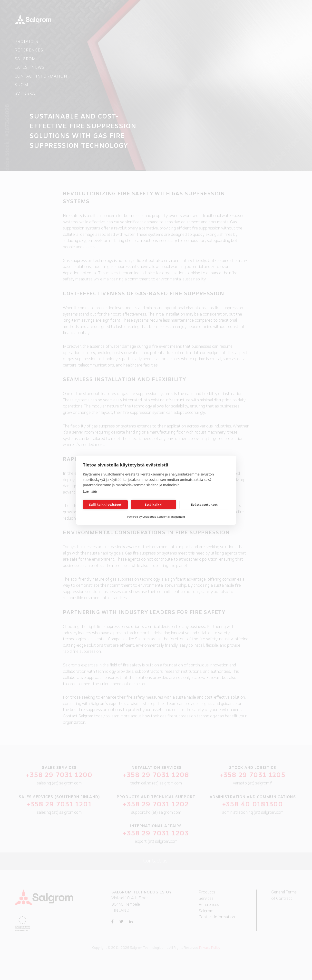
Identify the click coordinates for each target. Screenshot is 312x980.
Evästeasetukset (204, 505)
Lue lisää (90, 491)
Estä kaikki (154, 505)
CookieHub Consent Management (164, 517)
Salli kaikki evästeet (105, 505)
